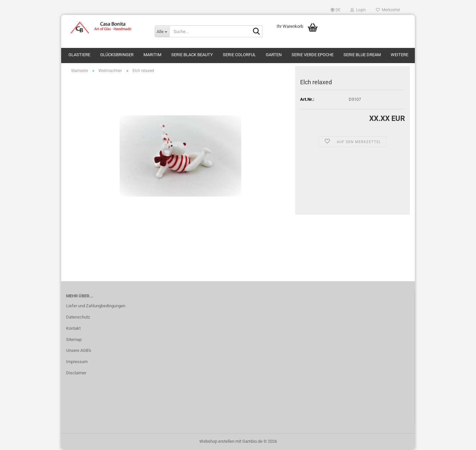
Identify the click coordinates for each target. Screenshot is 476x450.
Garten (274, 55)
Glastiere (79, 55)
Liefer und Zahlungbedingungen (96, 306)
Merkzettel (388, 10)
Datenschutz (78, 317)
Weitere (399, 55)
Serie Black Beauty (192, 55)
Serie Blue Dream (362, 55)
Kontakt (73, 328)
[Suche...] (162, 31)
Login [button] (358, 10)
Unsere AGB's (79, 350)
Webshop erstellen (217, 441)
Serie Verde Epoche (313, 55)
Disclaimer (76, 373)
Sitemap (74, 339)
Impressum (77, 362)
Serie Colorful (239, 55)
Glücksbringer (117, 55)
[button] (336, 10)
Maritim (152, 55)
